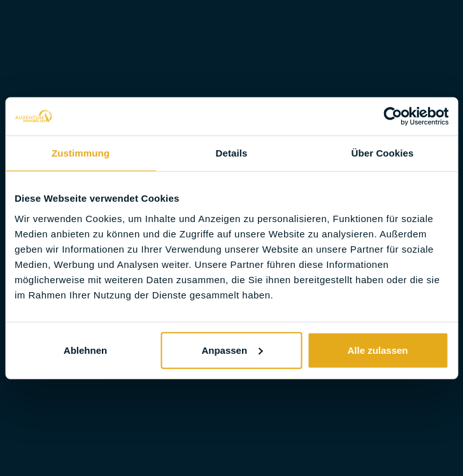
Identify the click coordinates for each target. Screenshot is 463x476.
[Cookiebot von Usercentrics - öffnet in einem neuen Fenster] (393, 116)
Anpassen (232, 350)
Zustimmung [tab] (81, 153)
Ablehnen (85, 350)
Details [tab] (232, 153)
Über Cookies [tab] (383, 153)
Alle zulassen (377, 350)
